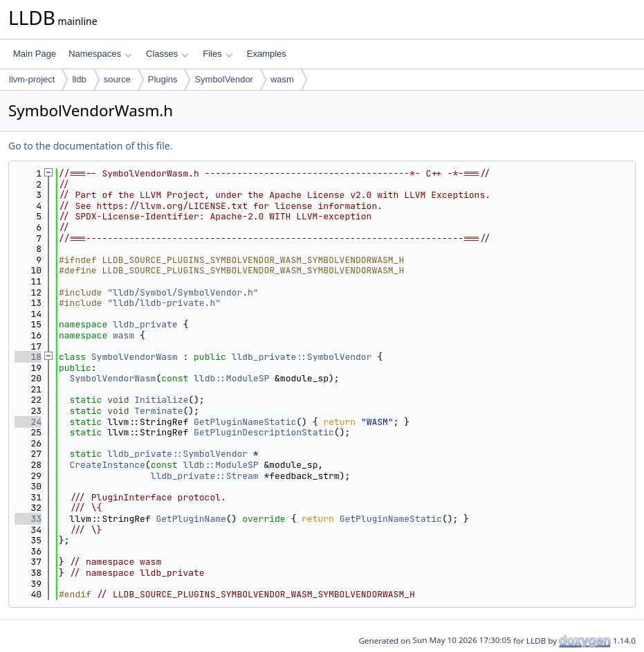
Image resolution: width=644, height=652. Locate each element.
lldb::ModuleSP (231, 378)
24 (28, 422)
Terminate (158, 411)
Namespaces (100, 54)
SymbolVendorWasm (135, 357)
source (117, 79)
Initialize (161, 400)
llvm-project (32, 79)
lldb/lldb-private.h (164, 303)
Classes (167, 54)
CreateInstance (108, 465)
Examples (267, 54)
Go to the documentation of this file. (90, 146)
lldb (79, 79)
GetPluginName (191, 519)
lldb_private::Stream (205, 476)
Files (218, 54)
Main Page (35, 54)
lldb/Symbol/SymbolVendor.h (183, 292)
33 (28, 519)
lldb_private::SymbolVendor (302, 357)
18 (28, 357)
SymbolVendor (224, 79)
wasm (282, 79)
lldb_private (145, 324)
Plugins (163, 79)
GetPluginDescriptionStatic (264, 432)
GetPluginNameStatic (245, 422)
